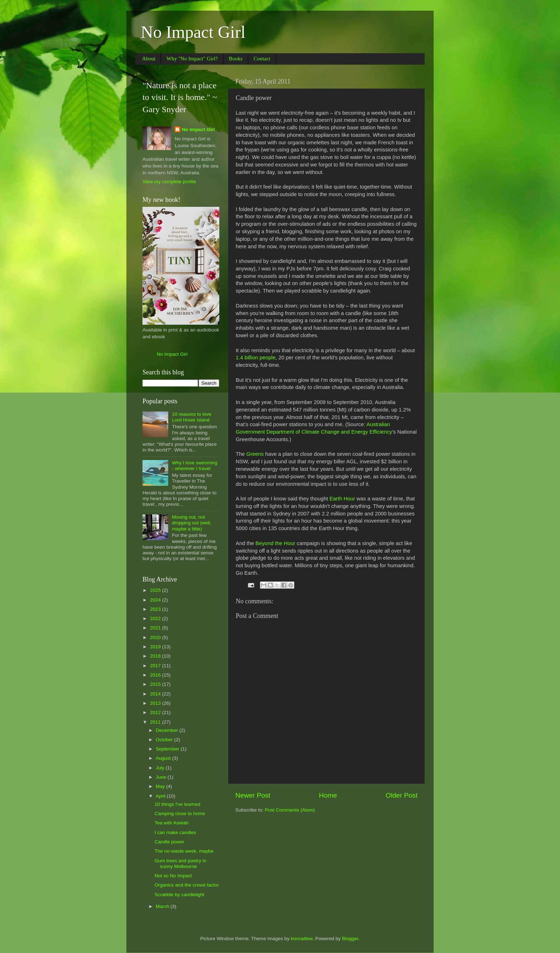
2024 (156, 600)
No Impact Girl (193, 32)
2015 (156, 684)
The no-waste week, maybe (184, 851)
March (163, 906)
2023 (156, 609)
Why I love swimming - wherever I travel (194, 466)
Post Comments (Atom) (290, 810)
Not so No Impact (173, 876)
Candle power (169, 842)
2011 (156, 722)
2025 (156, 590)
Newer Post (253, 795)
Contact (262, 59)
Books (236, 59)
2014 (156, 694)
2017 (156, 666)
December (167, 730)
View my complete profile (169, 182)
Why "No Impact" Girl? (192, 59)
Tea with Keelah (172, 823)
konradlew (302, 939)
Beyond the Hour (275, 543)
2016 (156, 675)
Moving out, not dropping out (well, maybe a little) (191, 523)
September (168, 749)
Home (328, 795)
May (161, 786)
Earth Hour (342, 499)
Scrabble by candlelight (180, 895)
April (161, 796)
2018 (156, 656)
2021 (156, 628)
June (162, 777)
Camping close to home (180, 814)
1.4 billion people (256, 358)
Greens (255, 454)
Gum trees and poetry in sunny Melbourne (181, 864)
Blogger (350, 939)
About (149, 59)
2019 (156, 647)
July (161, 768)
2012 (156, 712)
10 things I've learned (177, 804)
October (165, 740)
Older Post (402, 795)
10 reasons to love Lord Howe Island (191, 417)
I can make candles (175, 832)
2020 (156, 637)
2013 (156, 703)
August (164, 758)
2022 (156, 618)
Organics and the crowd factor (187, 885)
